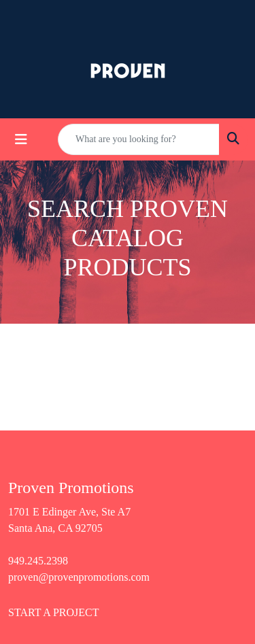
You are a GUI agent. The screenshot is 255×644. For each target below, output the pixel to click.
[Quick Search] (139, 139)
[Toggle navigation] (21, 139)
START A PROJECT (54, 612)
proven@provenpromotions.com (79, 577)
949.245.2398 (38, 561)
